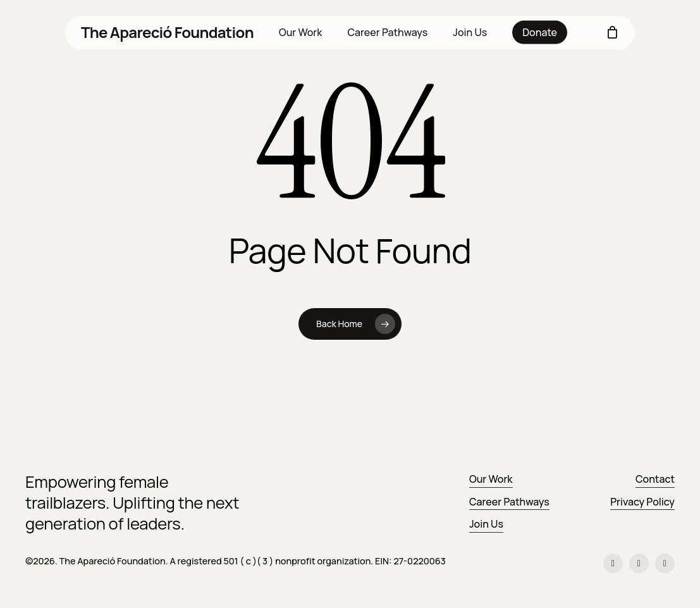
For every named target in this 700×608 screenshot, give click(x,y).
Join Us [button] (486, 524)
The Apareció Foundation (167, 32)
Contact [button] (655, 479)
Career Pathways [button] (509, 502)
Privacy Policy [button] (642, 502)
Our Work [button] (491, 479)
